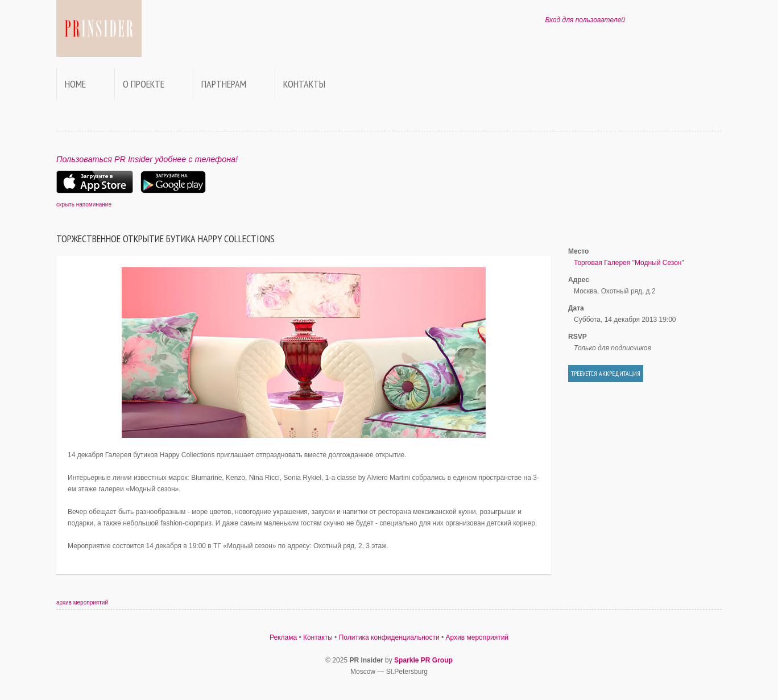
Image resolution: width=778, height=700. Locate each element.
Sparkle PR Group (423, 660)
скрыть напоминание (84, 204)
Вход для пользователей (585, 20)
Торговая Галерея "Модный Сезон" (629, 263)
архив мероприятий (82, 602)
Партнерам (224, 84)
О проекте (144, 84)
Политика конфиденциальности (389, 637)
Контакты (304, 84)
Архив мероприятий (477, 637)
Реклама (283, 637)
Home (75, 84)
